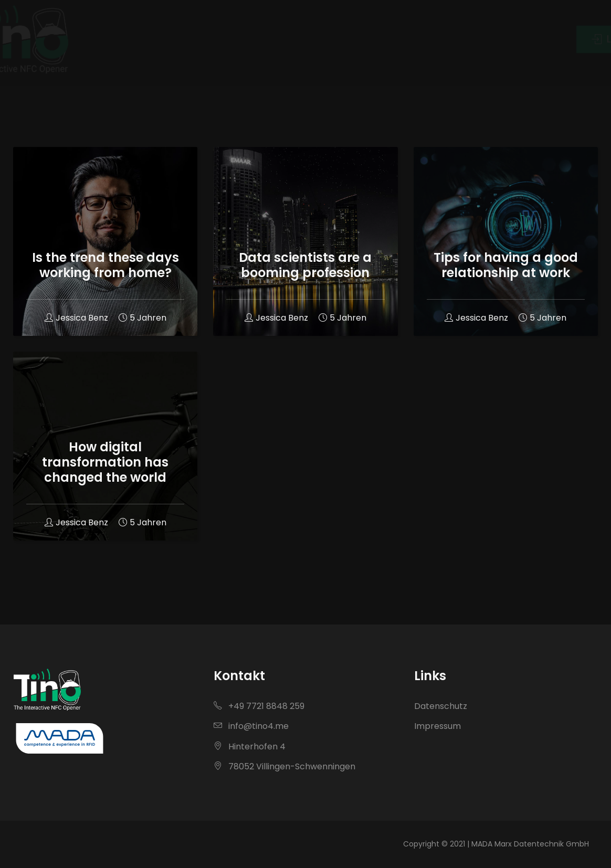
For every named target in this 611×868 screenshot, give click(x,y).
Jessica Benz (76, 318)
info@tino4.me (251, 726)
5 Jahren (143, 318)
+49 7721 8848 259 (259, 706)
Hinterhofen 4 (250, 747)
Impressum (438, 726)
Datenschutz (441, 706)
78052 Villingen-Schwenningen (285, 766)
